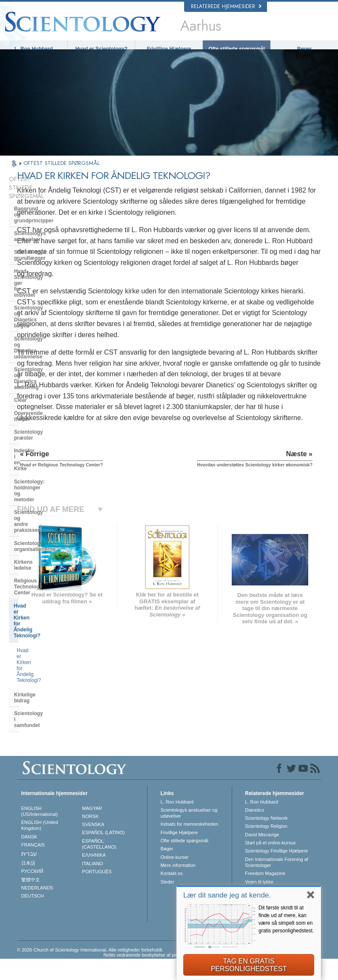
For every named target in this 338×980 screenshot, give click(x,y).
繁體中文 (31, 901)
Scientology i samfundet (44, 484)
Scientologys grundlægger (46, 225)
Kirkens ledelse (33, 404)
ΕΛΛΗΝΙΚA (94, 876)
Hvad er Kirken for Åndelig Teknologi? (46, 433)
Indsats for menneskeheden (189, 846)
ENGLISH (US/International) (40, 832)
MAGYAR (92, 829)
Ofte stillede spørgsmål (237, 49)
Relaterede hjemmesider (226, 6)
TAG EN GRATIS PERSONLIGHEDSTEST (249, 965)
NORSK (90, 838)
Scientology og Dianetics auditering (44, 292)
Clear (20, 307)
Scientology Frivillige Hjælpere (276, 872)
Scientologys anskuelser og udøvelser (189, 834)
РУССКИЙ (32, 892)
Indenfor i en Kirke (36, 346)
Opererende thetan (37, 320)
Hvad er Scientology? (101, 49)
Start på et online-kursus (270, 864)
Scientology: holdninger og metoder (47, 362)
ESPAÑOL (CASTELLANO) (99, 865)
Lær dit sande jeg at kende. (227, 895)
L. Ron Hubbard (34, 49)
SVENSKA (93, 846)
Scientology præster (39, 333)
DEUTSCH (33, 917)
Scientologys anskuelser (44, 212)
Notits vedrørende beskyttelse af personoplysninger (157, 976)
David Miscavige (262, 856)
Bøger (305, 49)
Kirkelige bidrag (33, 471)
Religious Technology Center (49, 417)
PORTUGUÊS (97, 893)
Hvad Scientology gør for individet (44, 241)
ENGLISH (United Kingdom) (40, 846)
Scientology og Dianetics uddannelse (44, 273)
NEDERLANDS (37, 909)
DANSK (29, 858)
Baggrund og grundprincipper (50, 199)
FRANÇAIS (33, 866)
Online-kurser (174, 878)
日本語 (28, 884)
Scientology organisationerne (50, 391)
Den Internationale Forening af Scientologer (277, 883)
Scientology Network (266, 839)
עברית (29, 875)
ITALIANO (92, 885)
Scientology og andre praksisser (53, 378)
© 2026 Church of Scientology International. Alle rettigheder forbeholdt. (90, 971)
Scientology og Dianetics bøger (52, 257)
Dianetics (254, 831)
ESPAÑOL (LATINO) (103, 854)
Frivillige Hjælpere (169, 49)
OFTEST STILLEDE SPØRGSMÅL (62, 171)
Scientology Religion (266, 848)
